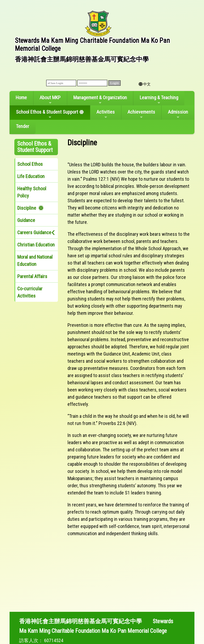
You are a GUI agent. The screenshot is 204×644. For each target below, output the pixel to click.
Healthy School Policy (32, 192)
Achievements (141, 114)
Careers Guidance (34, 232)
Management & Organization (100, 100)
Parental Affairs (32, 276)
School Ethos (30, 164)
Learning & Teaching (159, 100)
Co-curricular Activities (30, 292)
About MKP (50, 100)
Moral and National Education (35, 261)
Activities (106, 114)
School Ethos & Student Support (47, 114)
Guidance (26, 220)
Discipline (27, 208)
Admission (178, 114)
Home (21, 98)
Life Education (31, 176)
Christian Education (36, 245)
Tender (23, 126)
